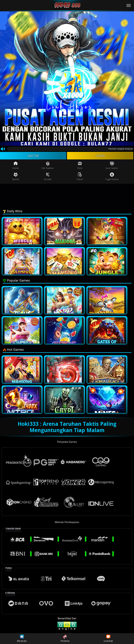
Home (16, 166)
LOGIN (100, 156)
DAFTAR (33, 156)
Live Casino (112, 166)
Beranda (22, 638)
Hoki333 (28, 424)
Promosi (65, 638)
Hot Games (48, 166)
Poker (80, 177)
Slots (80, 166)
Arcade (48, 177)
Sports (16, 177)
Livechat (108, 638)
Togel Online (112, 177)
